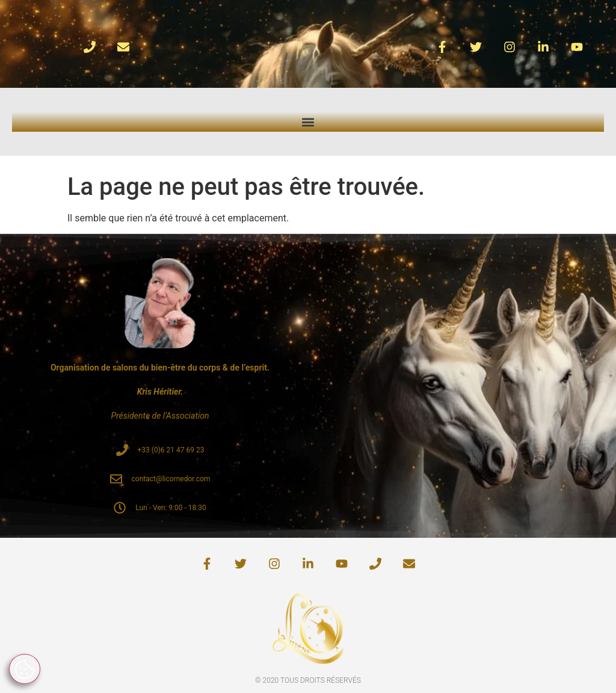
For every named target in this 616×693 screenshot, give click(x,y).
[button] (308, 122)
